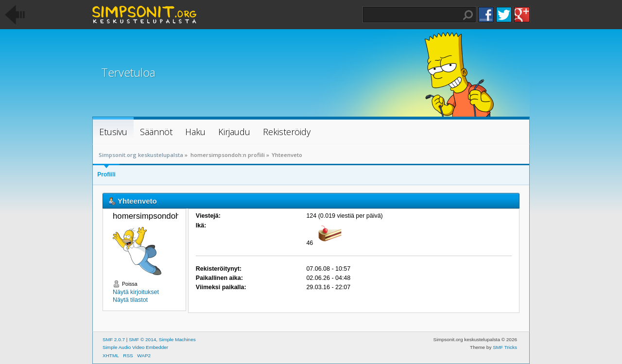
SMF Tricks (505, 347)
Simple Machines (177, 339)
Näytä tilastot (130, 300)
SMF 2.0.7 (114, 339)
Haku (468, 15)
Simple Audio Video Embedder (135, 347)
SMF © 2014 (142, 339)
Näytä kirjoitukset (136, 292)
